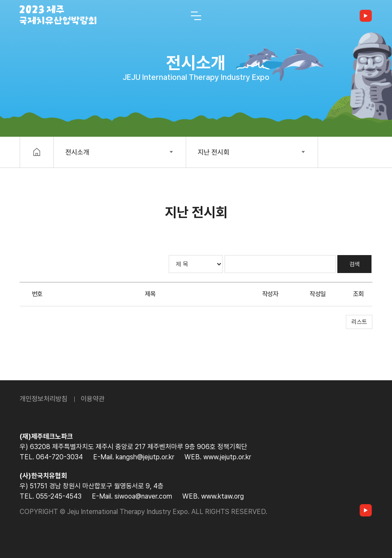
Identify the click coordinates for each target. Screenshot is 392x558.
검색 (354, 264)
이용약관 (93, 399)
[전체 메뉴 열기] (196, 16)
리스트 (359, 322)
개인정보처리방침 (44, 399)
